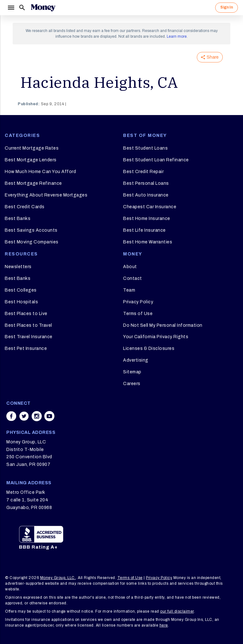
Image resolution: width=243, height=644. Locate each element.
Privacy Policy (138, 302)
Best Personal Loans (146, 183)
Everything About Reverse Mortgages (46, 195)
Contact (133, 278)
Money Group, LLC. (58, 578)
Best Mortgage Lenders (31, 160)
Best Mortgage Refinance (33, 183)
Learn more (177, 36)
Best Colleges (21, 290)
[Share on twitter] (24, 416)
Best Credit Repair (143, 172)
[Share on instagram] (37, 416)
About (130, 267)
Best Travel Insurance (29, 337)
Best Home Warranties (148, 242)
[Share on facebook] (11, 416)
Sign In (227, 7)
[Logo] (43, 8)
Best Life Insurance (144, 230)
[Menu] (11, 8)
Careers (132, 384)
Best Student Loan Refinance (156, 160)
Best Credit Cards (25, 207)
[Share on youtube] (49, 416)
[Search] (22, 8)
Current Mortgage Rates (32, 148)
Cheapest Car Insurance (150, 207)
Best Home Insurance (147, 219)
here (164, 625)
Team (129, 290)
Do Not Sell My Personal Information (163, 325)
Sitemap (132, 372)
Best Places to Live (26, 314)
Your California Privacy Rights (156, 337)
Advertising (136, 360)
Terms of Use (138, 314)
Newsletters (18, 267)
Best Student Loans (145, 148)
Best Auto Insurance (146, 195)
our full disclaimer (177, 611)
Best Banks (18, 219)
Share (210, 57)
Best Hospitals (21, 302)
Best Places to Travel (28, 325)
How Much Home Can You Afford (40, 172)
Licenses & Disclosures (149, 348)
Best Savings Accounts (31, 230)
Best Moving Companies (32, 242)
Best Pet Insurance (26, 348)
